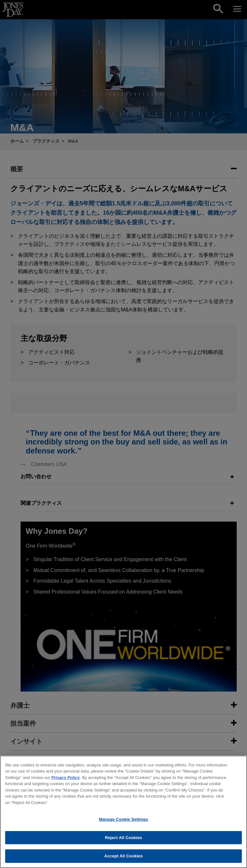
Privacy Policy (66, 780)
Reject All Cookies (123, 840)
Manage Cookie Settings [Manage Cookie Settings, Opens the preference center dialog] (123, 822)
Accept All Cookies (123, 859)
